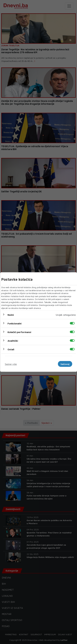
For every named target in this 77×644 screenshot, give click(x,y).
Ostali (11, 349)
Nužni (11, 315)
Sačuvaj (65, 364)
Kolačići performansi (19, 332)
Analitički (13, 341)
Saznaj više (11, 364)
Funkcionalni (15, 323)
